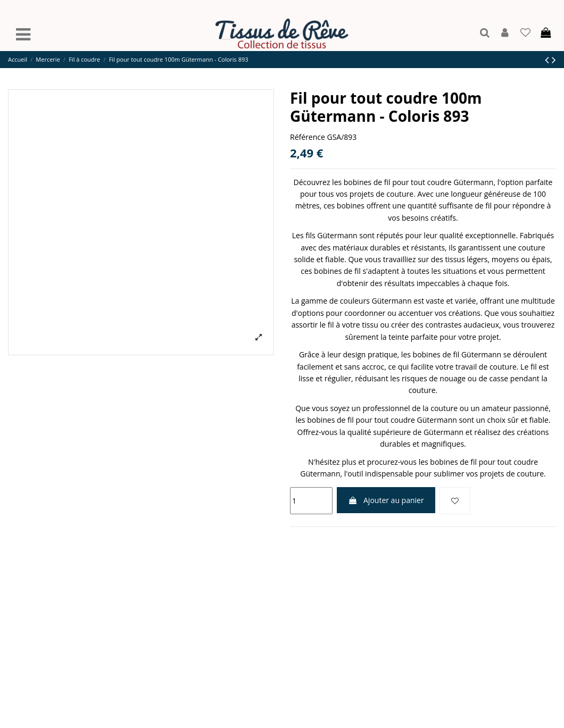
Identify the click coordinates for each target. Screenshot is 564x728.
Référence (308, 137)
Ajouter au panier (386, 500)
